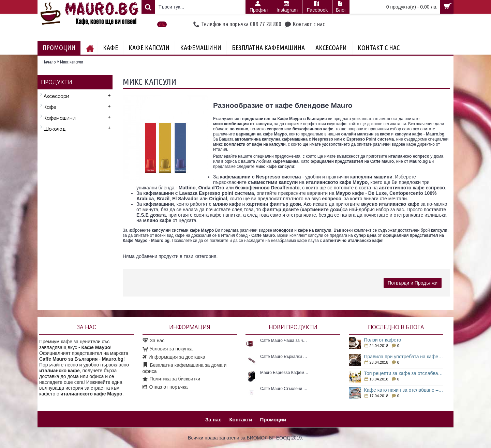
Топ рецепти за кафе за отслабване (404, 373)
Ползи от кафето (383, 340)
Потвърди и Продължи (413, 283)
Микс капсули (72, 62)
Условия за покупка (168, 349)
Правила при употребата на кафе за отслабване (404, 357)
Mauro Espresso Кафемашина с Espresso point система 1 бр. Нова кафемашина (284, 373)
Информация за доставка (174, 357)
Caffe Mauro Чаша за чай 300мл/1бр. (284, 341)
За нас (154, 341)
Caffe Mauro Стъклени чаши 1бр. (284, 389)
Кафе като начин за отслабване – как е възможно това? (404, 390)
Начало (49, 62)
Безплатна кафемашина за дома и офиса (185, 368)
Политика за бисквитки (172, 379)
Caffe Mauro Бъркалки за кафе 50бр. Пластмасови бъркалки (284, 357)
